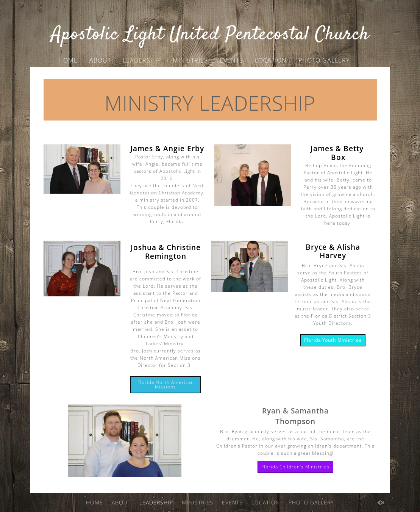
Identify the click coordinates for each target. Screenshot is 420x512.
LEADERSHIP (142, 60)
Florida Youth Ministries (333, 340)
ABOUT (100, 60)
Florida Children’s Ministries (295, 467)
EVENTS (231, 60)
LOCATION (271, 60)
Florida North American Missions (166, 384)
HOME (68, 60)
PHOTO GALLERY (324, 60)
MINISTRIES (190, 60)
